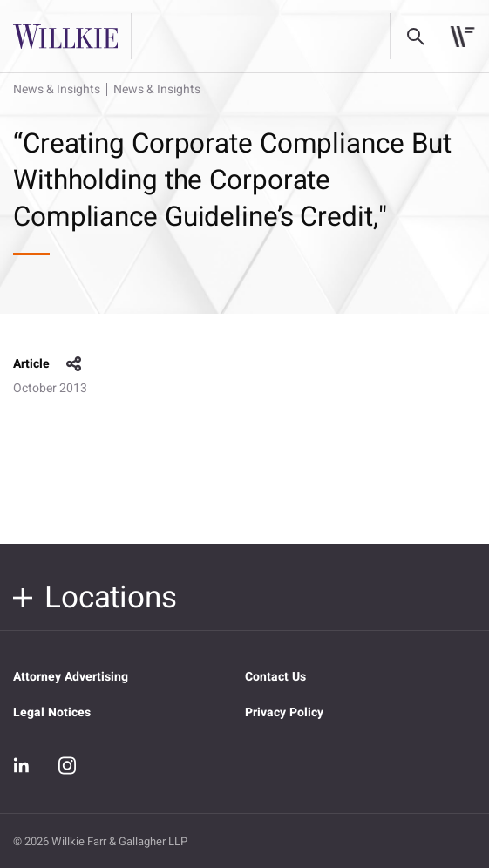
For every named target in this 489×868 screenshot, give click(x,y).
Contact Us (275, 677)
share (74, 364)
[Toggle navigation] (462, 37)
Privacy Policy (284, 712)
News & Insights (57, 89)
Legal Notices (52, 712)
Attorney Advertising (71, 677)
